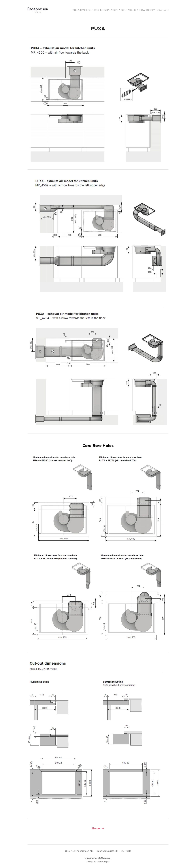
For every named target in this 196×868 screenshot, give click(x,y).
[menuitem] (83, 10)
